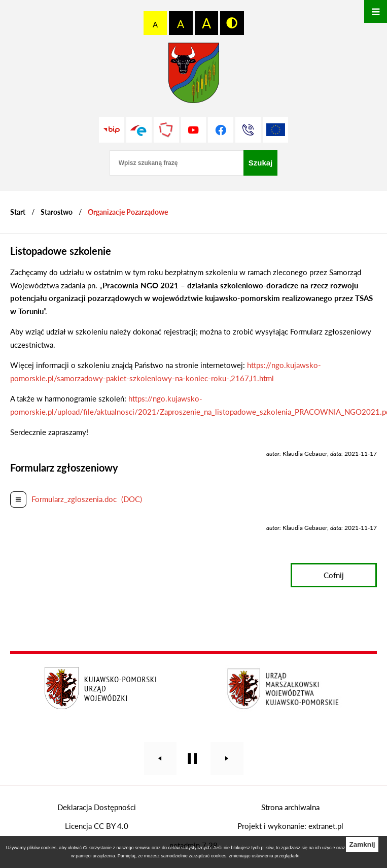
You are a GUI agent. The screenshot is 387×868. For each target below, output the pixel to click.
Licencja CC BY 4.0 (97, 826)
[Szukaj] (261, 163)
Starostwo (57, 212)
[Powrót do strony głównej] (18, 212)
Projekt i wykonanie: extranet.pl (290, 826)
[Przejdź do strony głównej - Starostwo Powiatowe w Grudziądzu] (194, 75)
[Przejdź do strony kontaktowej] (248, 130)
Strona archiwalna (290, 807)
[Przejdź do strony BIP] (112, 130)
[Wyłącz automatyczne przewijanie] (192, 759)
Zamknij (362, 844)
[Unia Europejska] (275, 130)
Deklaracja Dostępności (97, 807)
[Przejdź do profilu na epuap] (139, 130)
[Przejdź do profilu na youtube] (194, 130)
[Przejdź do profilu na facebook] (221, 130)
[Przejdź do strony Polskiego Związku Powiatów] (166, 130)
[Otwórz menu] (376, 11)
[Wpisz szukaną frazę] (177, 163)
